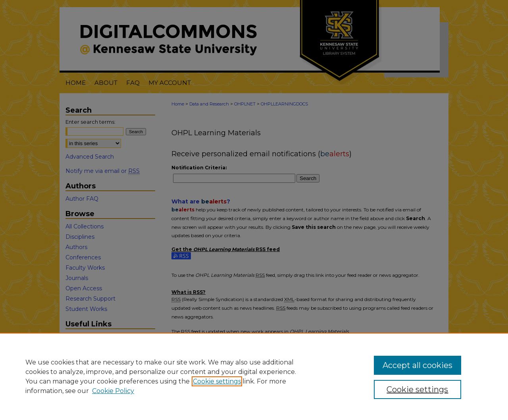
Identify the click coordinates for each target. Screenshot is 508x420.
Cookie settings (217, 381)
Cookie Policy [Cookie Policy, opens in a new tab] (113, 391)
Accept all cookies (418, 365)
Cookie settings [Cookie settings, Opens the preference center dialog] (417, 389)
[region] (254, 376)
